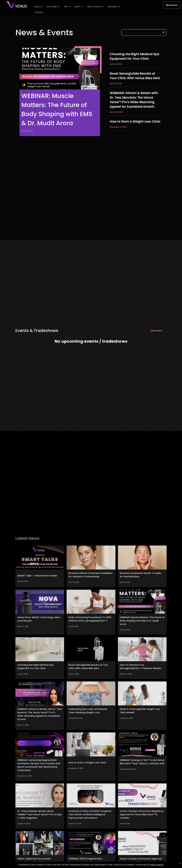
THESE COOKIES (156, 865)
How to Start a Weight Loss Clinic (135, 121)
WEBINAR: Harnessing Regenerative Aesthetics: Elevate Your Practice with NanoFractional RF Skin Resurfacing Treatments (39, 765)
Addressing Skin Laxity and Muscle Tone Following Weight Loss (88, 711)
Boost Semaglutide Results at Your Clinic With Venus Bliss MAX (135, 76)
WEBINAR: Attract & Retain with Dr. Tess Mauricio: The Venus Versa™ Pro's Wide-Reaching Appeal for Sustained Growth (134, 100)
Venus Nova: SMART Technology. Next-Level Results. (39, 619)
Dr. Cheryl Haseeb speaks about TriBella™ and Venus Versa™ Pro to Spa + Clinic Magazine (39, 814)
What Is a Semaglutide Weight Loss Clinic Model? (140, 711)
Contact (39, 12)
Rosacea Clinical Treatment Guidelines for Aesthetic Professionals (90, 575)
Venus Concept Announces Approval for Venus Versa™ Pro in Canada (141, 860)
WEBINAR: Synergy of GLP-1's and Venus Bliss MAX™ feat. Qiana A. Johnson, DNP (142, 762)
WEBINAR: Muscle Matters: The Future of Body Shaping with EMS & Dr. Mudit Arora (57, 109)
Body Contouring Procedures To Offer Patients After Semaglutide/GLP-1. (90, 619)
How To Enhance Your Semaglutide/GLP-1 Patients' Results (141, 667)
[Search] (144, 33)
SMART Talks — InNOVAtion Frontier (37, 576)
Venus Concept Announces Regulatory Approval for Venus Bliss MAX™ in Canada (142, 814)
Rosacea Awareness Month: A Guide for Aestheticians (140, 575)
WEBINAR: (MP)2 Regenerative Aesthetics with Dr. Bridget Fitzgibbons (90, 860)
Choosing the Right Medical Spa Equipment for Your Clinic (134, 56)
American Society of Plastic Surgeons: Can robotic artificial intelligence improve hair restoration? (90, 814)
